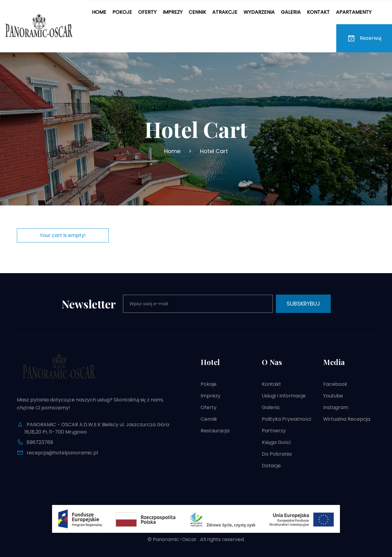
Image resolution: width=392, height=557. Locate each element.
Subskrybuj (303, 304)
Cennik (197, 12)
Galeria (291, 12)
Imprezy (173, 12)
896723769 (40, 442)
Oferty (147, 12)
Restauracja (215, 431)
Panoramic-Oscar (175, 539)
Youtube (333, 396)
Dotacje (271, 466)
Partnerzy (274, 431)
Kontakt (318, 12)
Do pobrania (277, 454)
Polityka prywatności (286, 419)
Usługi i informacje (284, 396)
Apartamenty (354, 12)
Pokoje (122, 12)
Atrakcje (225, 12)
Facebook (335, 384)
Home (99, 12)
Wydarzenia (259, 12)
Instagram (336, 407)
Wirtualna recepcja (347, 419)
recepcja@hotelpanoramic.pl (62, 453)
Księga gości (276, 442)
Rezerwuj (364, 38)
